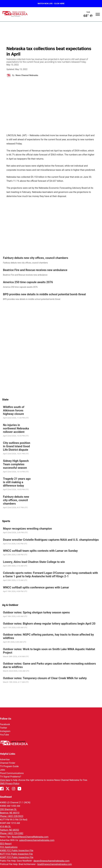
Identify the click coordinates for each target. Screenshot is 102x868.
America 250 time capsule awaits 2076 (28, 282)
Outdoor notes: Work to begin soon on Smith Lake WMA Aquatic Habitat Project (49, 651)
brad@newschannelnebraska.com (55, 864)
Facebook (5, 724)
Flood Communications (12, 773)
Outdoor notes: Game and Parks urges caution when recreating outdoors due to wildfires (49, 665)
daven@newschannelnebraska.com (51, 861)
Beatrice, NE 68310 (10, 813)
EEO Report (6, 844)
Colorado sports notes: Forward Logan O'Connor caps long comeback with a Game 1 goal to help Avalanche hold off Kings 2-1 (50, 575)
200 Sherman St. (8, 809)
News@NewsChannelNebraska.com (30, 837)
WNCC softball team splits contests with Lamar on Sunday (40, 551)
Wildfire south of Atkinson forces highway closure (14, 410)
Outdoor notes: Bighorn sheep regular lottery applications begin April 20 (49, 623)
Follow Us (6, 719)
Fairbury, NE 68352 (10, 830)
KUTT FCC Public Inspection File (16, 854)
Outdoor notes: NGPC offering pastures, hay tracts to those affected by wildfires (48, 636)
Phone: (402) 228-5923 (12, 816)
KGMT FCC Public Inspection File (17, 857)
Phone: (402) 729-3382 (12, 833)
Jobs (3, 770)
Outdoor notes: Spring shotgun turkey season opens (36, 612)
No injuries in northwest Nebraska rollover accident (16, 428)
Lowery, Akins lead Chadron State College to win (34, 562)
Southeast (6, 797)
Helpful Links (8, 754)
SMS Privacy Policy (10, 783)
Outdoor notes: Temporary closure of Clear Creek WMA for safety (45, 678)
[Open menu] (98, 14)
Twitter (4, 728)
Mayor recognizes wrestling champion (27, 529)
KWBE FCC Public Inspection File (17, 850)
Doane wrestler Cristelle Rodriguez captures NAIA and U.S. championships (51, 540)
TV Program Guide (9, 766)
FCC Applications (9, 847)
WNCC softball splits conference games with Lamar (36, 587)
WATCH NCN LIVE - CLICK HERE (51, 3)
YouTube (4, 735)
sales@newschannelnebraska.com (37, 840)
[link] (51, 260)
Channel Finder (8, 763)
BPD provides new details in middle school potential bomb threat (44, 294)
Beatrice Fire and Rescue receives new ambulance (35, 270)
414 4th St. (6, 826)
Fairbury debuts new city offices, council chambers (36, 258)
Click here (5, 780)
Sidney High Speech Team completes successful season (16, 464)
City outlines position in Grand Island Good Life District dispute (17, 446)
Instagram (5, 731)
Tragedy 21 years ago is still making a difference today (17, 482)
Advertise (5, 759)
